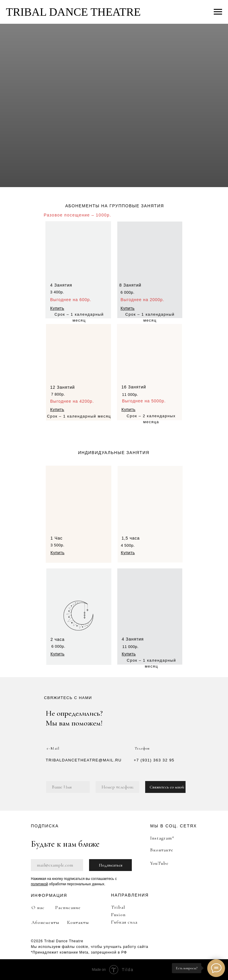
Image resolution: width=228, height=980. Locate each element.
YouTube (159, 863)
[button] (57, 308)
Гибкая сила (124, 922)
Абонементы (45, 922)
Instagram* (162, 838)
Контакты (78, 922)
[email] (57, 865)
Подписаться (111, 865)
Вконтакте (162, 850)
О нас (38, 908)
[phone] (117, 787)
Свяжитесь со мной (167, 787)
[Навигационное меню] (218, 12)
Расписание (68, 908)
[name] (68, 787)
